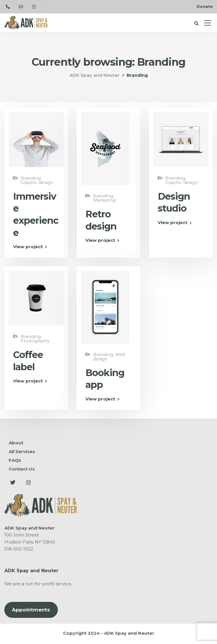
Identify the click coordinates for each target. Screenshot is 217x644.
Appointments (31, 610)
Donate (205, 6)
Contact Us (22, 469)
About (16, 443)
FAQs (15, 460)
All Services (22, 451)
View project (28, 247)
